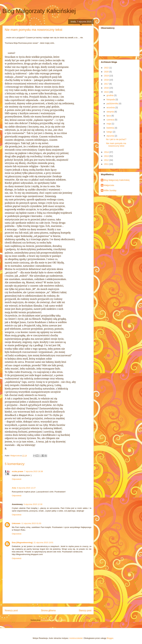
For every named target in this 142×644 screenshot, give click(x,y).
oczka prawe (18, 471)
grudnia (110, 95)
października (113, 104)
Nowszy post (11, 610)
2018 (107, 80)
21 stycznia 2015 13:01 (43, 542)
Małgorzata (109, 185)
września (111, 108)
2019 (107, 76)
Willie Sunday (110, 190)
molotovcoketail (76, 638)
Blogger (110, 638)
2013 (107, 156)
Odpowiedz (17, 479)
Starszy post (85, 610)
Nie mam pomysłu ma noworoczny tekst (116, 145)
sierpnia (110, 112)
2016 (107, 88)
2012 (107, 160)
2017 (107, 84)
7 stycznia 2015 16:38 (33, 471)
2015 (107, 92)
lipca (109, 116)
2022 (107, 68)
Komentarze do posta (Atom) (53, 620)
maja (109, 124)
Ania (14, 488)
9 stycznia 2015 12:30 (33, 504)
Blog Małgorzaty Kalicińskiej (39, 11)
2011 (107, 164)
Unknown (16, 523)
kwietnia (110, 128)
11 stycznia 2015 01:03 (31, 523)
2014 (107, 152)
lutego (110, 132)
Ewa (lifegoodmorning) (22, 542)
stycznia (110, 136)
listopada (111, 100)
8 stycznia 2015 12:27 (26, 488)
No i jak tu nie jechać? (116, 139)
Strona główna (48, 610)
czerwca (111, 120)
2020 (107, 72)
